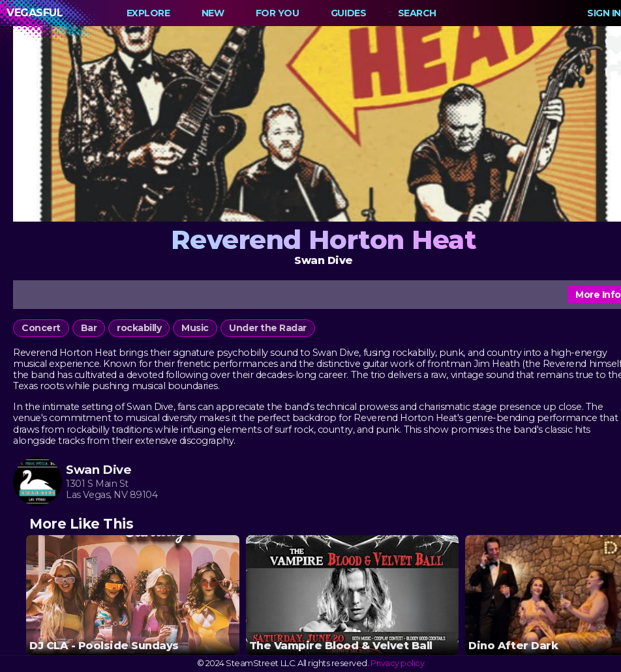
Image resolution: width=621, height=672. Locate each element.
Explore (148, 13)
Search (417, 13)
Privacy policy (397, 663)
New (213, 13)
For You (278, 13)
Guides (348, 13)
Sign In (604, 13)
